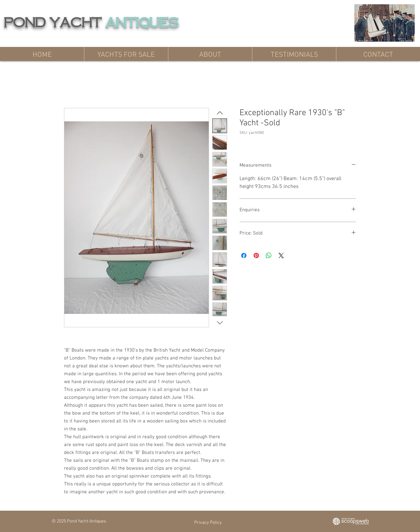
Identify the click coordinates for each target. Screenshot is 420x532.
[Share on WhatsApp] (269, 256)
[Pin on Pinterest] (256, 256)
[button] (126, 54)
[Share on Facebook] (244, 256)
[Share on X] (281, 256)
